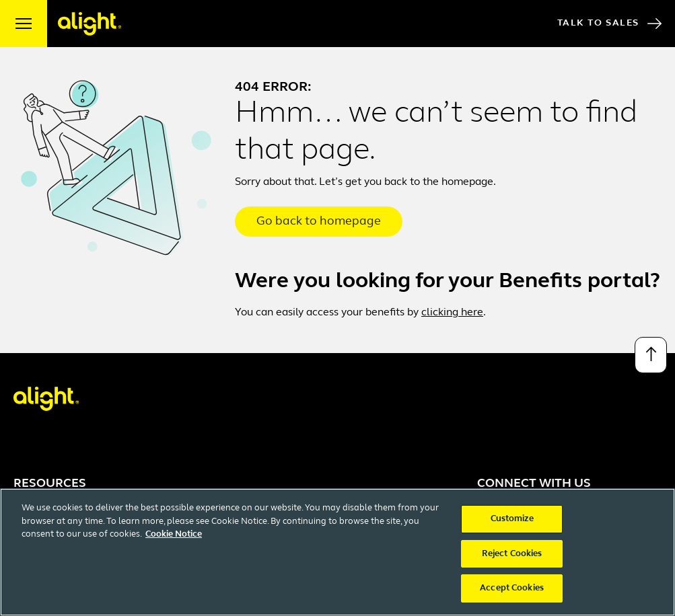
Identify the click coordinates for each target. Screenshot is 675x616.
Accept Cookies (512, 588)
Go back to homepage (319, 222)
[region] (337, 552)
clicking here (452, 313)
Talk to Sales (609, 24)
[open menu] (24, 24)
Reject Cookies (512, 554)
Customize (512, 519)
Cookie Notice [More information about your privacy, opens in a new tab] (174, 534)
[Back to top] (651, 355)
